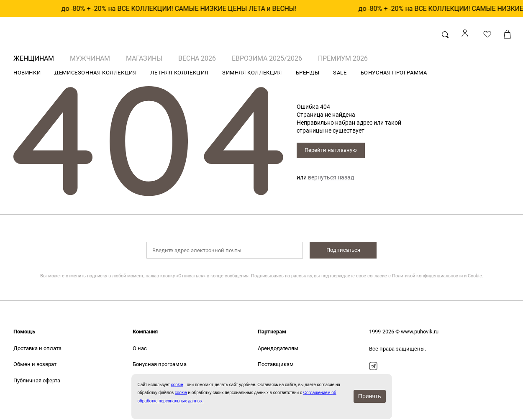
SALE (340, 73)
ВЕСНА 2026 (197, 58)
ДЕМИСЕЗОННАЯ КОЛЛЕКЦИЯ (95, 73)
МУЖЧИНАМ (90, 58)
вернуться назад (331, 177)
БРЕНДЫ (308, 73)
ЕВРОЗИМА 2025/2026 (267, 58)
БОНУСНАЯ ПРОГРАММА (394, 73)
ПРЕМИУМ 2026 (343, 58)
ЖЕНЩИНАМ (34, 58)
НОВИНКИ (27, 73)
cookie (181, 393)
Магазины (144, 58)
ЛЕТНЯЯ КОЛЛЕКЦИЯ (179, 73)
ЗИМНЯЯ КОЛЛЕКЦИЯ (252, 73)
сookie (177, 385)
